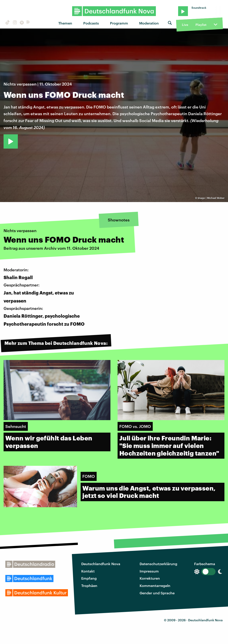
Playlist (201, 25)
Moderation (149, 23)
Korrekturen (150, 578)
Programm (119, 23)
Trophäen (89, 586)
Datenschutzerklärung (158, 564)
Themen (65, 23)
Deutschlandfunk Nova (101, 564)
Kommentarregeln (155, 586)
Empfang (89, 578)
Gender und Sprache (157, 593)
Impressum (149, 571)
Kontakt (88, 571)
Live (185, 25)
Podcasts (91, 23)
